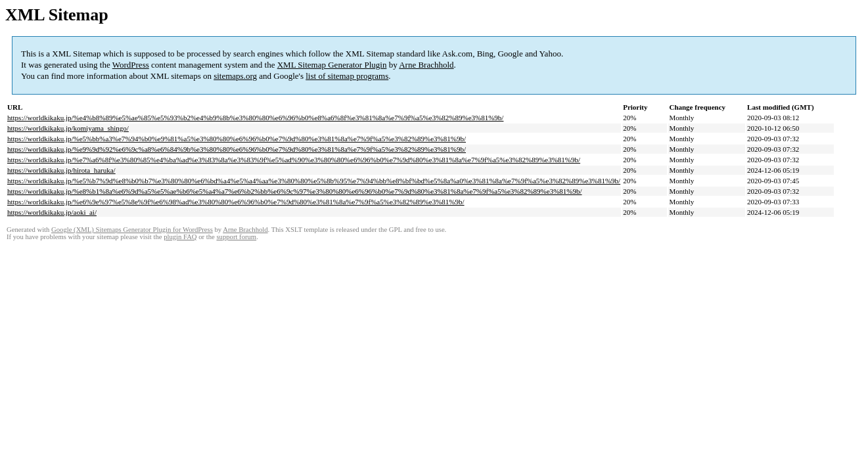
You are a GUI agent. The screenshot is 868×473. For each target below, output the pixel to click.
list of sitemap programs (347, 76)
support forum (236, 237)
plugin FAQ (180, 237)
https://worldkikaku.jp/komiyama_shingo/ (68, 128)
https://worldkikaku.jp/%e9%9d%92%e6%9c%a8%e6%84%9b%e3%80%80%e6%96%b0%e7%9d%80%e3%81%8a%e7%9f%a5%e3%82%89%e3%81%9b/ (237, 149)
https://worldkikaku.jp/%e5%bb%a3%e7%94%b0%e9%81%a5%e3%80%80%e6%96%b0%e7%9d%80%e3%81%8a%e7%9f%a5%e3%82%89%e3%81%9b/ (237, 139)
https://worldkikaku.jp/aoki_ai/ (52, 212)
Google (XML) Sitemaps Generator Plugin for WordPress (132, 230)
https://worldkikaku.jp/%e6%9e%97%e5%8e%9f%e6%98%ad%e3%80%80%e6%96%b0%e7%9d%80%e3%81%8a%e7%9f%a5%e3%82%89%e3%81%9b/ (236, 202)
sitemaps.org (235, 76)
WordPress (131, 65)
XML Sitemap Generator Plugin (332, 65)
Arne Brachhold (426, 65)
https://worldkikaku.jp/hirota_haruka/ (61, 170)
